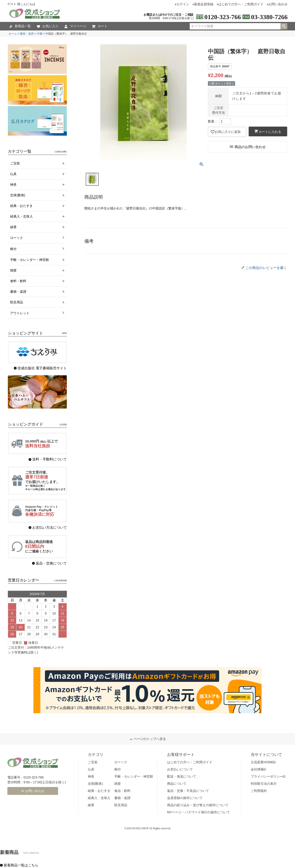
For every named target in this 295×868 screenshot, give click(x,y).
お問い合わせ (278, 4)
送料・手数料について (50, 459)
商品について (177, 784)
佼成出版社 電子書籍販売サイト (42, 368)
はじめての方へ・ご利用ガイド (241, 4)
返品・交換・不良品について (188, 791)
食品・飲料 (122, 791)
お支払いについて (180, 769)
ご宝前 (93, 762)
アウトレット (20, 313)
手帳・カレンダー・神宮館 (134, 776)
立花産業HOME (262, 762)
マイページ (75, 26)
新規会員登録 (204, 4)
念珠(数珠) (95, 784)
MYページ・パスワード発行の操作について (199, 812)
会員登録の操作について (185, 798)
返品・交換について (51, 563)
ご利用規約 (259, 791)
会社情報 (257, 769)
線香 (91, 805)
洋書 (40, 34)
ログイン (183, 4)
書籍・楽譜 (27, 34)
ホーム (13, 34)
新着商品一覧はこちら (21, 865)
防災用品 (121, 805)
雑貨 (118, 784)
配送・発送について (182, 776)
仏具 (91, 769)
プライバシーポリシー (267, 776)
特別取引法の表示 (264, 784)
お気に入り (48, 26)
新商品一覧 (20, 26)
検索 (284, 26)
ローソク (17, 238)
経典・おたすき (99, 791)
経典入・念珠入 (99, 798)
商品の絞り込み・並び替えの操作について (198, 805)
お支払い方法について (50, 527)
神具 (91, 776)
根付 (13, 249)
